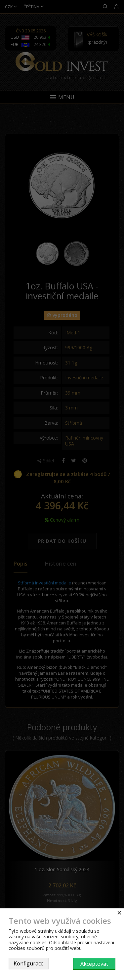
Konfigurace (29, 963)
